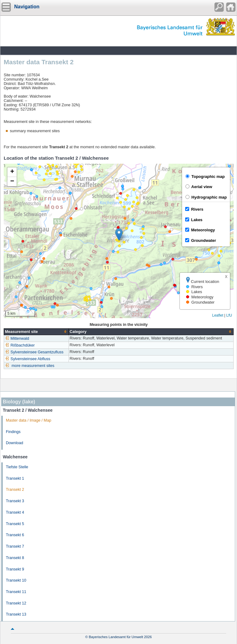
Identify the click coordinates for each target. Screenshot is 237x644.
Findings (13, 432)
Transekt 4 (15, 512)
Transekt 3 (15, 501)
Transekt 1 (15, 478)
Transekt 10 (16, 580)
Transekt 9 (15, 569)
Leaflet (218, 315)
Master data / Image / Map (29, 420)
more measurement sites (33, 366)
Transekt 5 (15, 524)
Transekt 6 (15, 535)
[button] (119, 235)
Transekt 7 (15, 546)
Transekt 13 (16, 614)
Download (15, 443)
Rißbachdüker (20, 345)
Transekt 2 (15, 490)
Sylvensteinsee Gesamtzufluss (34, 352)
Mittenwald (17, 339)
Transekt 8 (15, 558)
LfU (229, 315)
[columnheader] (36, 332)
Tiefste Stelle (17, 467)
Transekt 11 (16, 592)
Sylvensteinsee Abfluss (28, 359)
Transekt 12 (16, 603)
